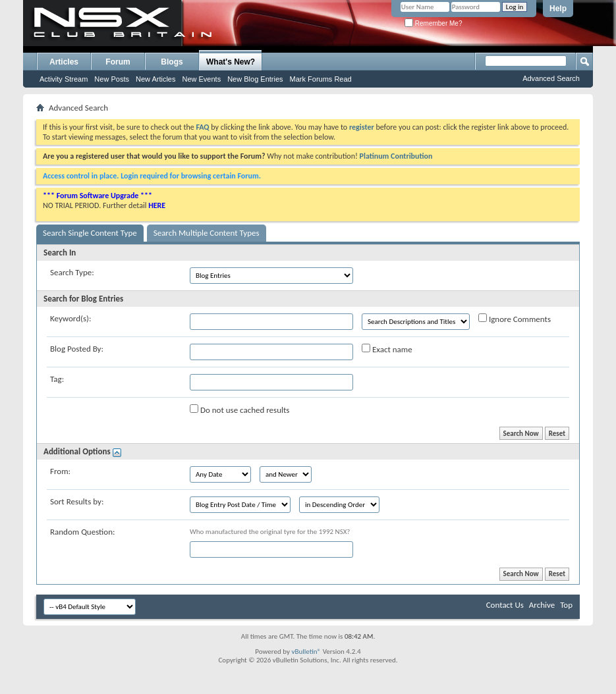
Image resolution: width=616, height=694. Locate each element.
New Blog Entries (255, 79)
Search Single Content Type (90, 233)
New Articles (156, 79)
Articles (64, 62)
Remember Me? (433, 23)
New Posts (112, 79)
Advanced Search (551, 78)
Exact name (387, 349)
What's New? (231, 62)
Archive (542, 605)
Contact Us (505, 605)
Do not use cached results (239, 410)
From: (60, 471)
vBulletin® (306, 652)
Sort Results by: (77, 501)
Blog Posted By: (77, 349)
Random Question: (83, 532)
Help (558, 9)
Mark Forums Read (321, 79)
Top (566, 605)
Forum (118, 62)
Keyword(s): (71, 318)
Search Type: (72, 272)
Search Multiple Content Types (207, 233)
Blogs (172, 62)
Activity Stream (64, 79)
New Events (201, 79)
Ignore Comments (515, 319)
